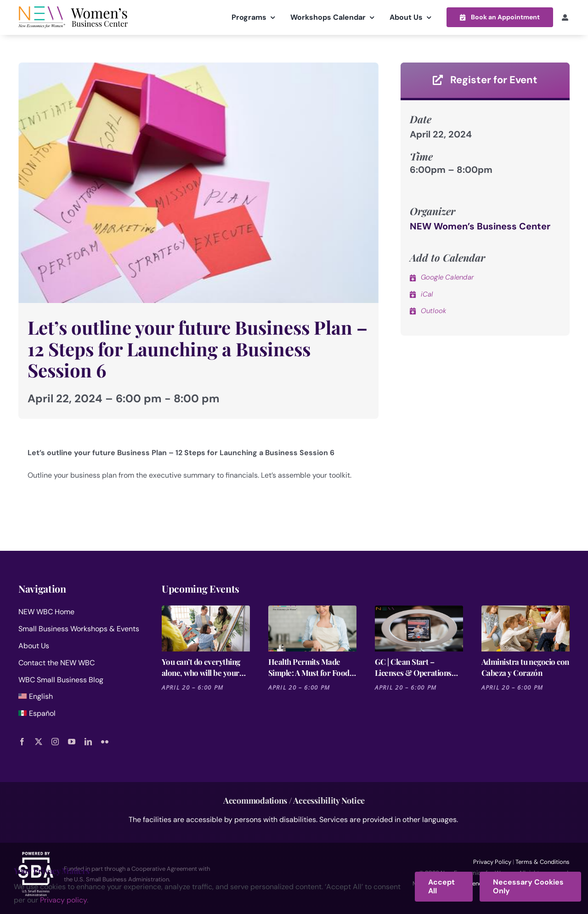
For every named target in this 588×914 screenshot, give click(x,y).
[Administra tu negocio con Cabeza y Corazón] (526, 628)
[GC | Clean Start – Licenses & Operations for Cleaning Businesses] (419, 628)
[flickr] (105, 741)
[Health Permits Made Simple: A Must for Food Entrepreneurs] (312, 628)
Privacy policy (63, 900)
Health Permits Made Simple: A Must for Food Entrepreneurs (309, 667)
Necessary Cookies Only (528, 886)
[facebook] (22, 741)
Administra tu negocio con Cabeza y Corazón (525, 667)
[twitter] (39, 741)
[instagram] (55, 741)
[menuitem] (79, 699)
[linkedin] (88, 741)
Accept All (441, 886)
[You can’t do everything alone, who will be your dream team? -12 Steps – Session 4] (206, 628)
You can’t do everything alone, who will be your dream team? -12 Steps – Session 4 (203, 667)
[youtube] (72, 741)
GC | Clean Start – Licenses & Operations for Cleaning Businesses (415, 667)
